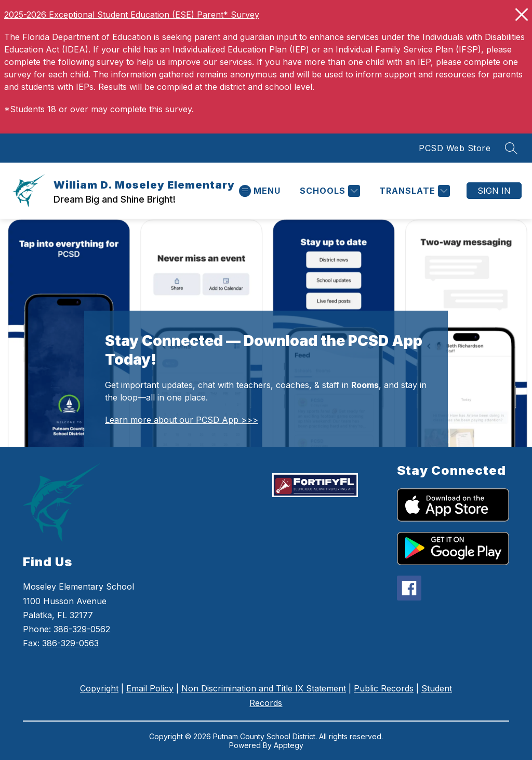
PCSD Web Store (455, 148)
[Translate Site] (413, 191)
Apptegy (289, 745)
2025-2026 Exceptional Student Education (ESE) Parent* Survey (132, 15)
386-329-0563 (70, 643)
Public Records (384, 688)
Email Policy (150, 688)
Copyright (99, 688)
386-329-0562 (82, 629)
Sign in (494, 191)
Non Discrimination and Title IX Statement (264, 688)
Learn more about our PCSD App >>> (182, 420)
